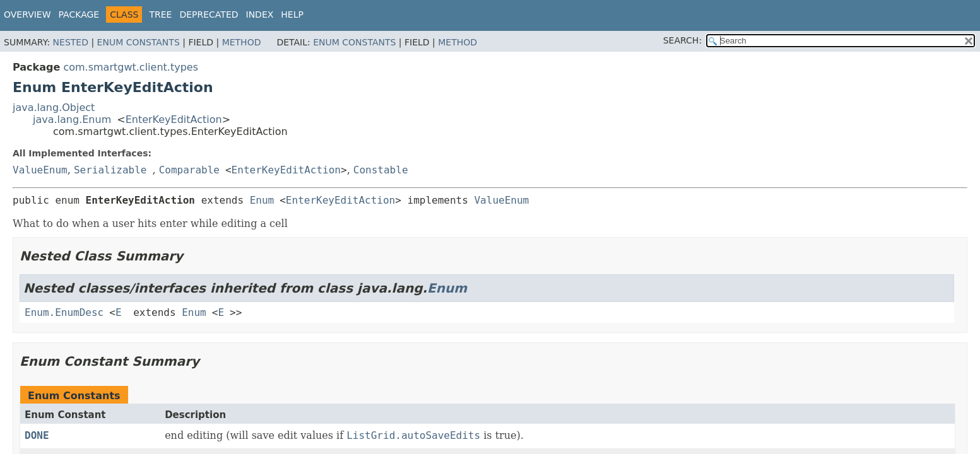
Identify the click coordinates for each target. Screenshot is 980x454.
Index (260, 15)
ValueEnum (40, 170)
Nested (71, 42)
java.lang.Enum (72, 119)
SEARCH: (682, 40)
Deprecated (209, 15)
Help (292, 15)
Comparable (189, 170)
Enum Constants (139, 42)
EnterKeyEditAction (174, 119)
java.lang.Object (54, 108)
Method (242, 42)
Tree (160, 15)
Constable (381, 170)
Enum (262, 200)
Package (79, 15)
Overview (27, 15)
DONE (37, 435)
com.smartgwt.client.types (131, 67)
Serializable (110, 170)
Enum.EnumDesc (64, 312)
